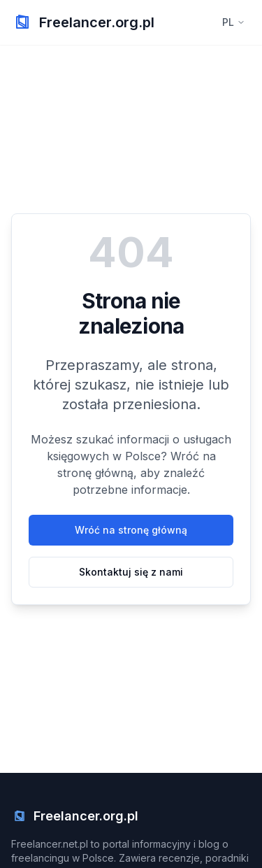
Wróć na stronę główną (131, 530)
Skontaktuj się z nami (131, 572)
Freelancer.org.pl (97, 22)
